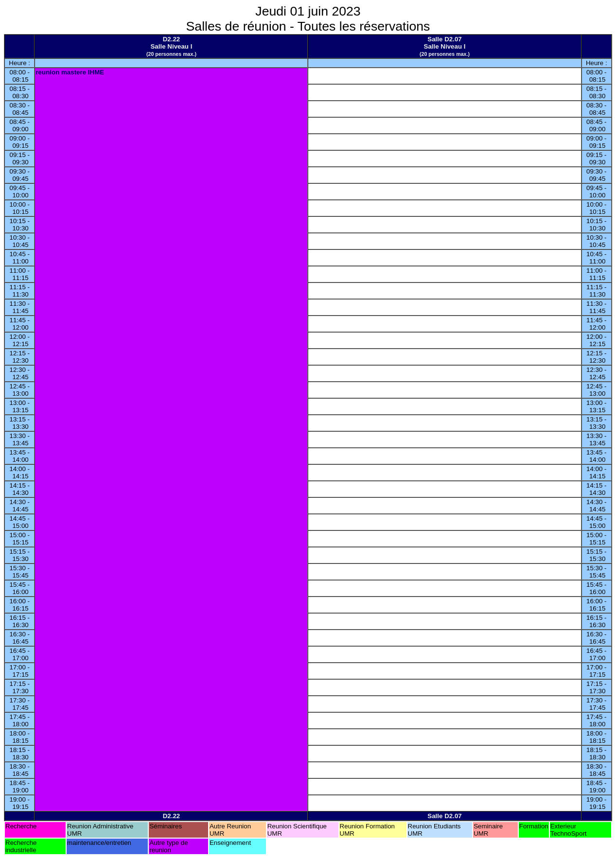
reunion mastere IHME (70, 72)
